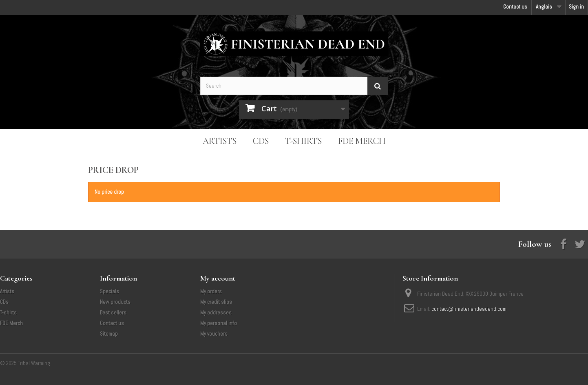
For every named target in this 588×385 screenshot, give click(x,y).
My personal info (219, 323)
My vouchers (214, 334)
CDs (261, 141)
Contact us (515, 7)
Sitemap (109, 334)
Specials (109, 291)
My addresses (216, 313)
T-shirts (303, 141)
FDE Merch (362, 141)
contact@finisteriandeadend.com (469, 309)
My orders (211, 291)
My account (218, 278)
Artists (220, 141)
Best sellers (113, 313)
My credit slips (216, 302)
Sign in (576, 7)
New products (115, 302)
